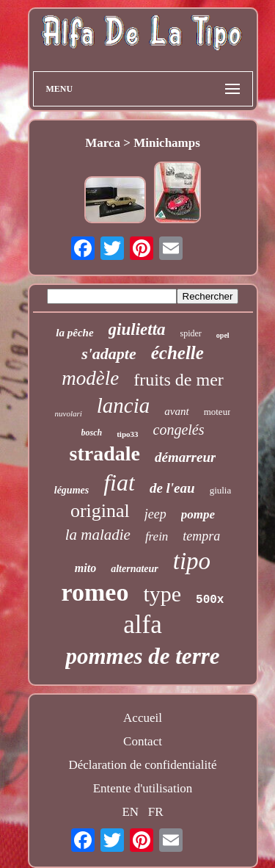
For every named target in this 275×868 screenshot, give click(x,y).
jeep (155, 514)
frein (157, 536)
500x (210, 600)
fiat (119, 482)
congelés (179, 430)
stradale (105, 453)
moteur (217, 412)
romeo (95, 592)
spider (191, 333)
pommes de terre (142, 656)
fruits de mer (179, 380)
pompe (198, 514)
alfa (142, 625)
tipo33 (127, 434)
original (100, 511)
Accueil (143, 718)
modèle (90, 378)
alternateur (135, 569)
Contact (143, 741)
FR (156, 812)
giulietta (137, 329)
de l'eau (172, 488)
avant (176, 411)
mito (85, 568)
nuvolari (69, 413)
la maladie (98, 535)
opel (223, 335)
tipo (192, 561)
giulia (221, 490)
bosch (92, 433)
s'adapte (109, 354)
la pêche (74, 333)
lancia (124, 405)
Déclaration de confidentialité (142, 765)
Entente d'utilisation (143, 788)
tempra (201, 536)
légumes (71, 490)
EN (130, 812)
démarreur (185, 457)
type (162, 594)
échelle (177, 353)
